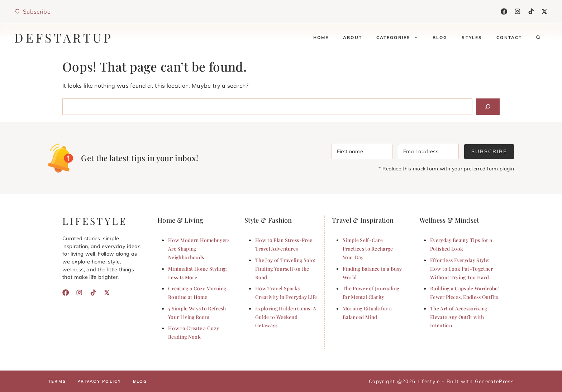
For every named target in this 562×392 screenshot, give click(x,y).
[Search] (488, 107)
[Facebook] (504, 11)
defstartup (64, 38)
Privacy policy (99, 381)
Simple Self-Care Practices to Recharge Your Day (368, 248)
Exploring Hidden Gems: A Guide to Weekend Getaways (286, 317)
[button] (538, 38)
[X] (544, 11)
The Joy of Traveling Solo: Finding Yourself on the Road (285, 268)
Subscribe (489, 151)
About (353, 37)
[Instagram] (518, 11)
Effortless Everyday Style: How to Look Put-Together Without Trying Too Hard (462, 268)
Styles (472, 37)
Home (321, 37)
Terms (57, 381)
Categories (401, 38)
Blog (440, 37)
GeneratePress (494, 381)
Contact (509, 37)
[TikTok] (531, 11)
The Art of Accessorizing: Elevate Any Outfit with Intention (459, 317)
